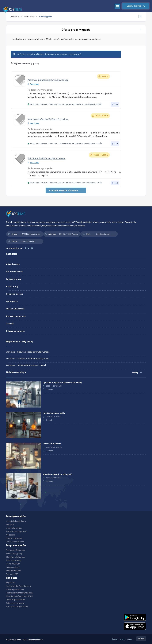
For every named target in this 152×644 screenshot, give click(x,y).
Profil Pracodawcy (14, 560)
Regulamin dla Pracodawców (19, 586)
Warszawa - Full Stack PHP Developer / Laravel (26, 365)
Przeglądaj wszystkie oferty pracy (64, 190)
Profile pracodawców (15, 542)
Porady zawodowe (14, 538)
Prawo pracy (12, 286)
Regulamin (11, 583)
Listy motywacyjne (14, 528)
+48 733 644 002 (28, 241)
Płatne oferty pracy (14, 554)
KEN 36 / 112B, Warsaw (69, 234)
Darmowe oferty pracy (16, 550)
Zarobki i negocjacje (16, 316)
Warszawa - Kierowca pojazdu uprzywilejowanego (28, 352)
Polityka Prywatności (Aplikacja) (20, 593)
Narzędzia (10, 535)
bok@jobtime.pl (103, 234)
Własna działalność (15, 309)
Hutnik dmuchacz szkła (54, 413)
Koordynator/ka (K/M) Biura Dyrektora (48, 119)
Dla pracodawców (15, 272)
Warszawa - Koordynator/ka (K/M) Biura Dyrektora (28, 359)
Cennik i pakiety (13, 567)
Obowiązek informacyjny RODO (20, 596)
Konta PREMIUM (13, 564)
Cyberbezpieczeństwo (16, 600)
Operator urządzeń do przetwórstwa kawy (62, 382)
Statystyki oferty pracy (16, 557)
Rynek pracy (12, 301)
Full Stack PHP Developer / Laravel (47, 158)
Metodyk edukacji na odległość (57, 474)
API (130, 639)
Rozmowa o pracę (14, 294)
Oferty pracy (29, 17)
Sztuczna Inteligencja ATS (17, 606)
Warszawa (33, 84)
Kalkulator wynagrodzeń (16, 531)
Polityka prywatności (15, 589)
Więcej (137, 373)
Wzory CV (10, 525)
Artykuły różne (13, 264)
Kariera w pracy (14, 279)
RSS (122, 639)
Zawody (10, 324)
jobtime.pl (15, 17)
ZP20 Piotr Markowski (31, 234)
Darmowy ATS (12, 574)
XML (115, 639)
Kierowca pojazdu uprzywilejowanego (48, 80)
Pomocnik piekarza (52, 444)
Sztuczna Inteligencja (15, 603)
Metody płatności (14, 571)
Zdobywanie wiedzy (15, 331)
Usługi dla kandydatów (16, 521)
